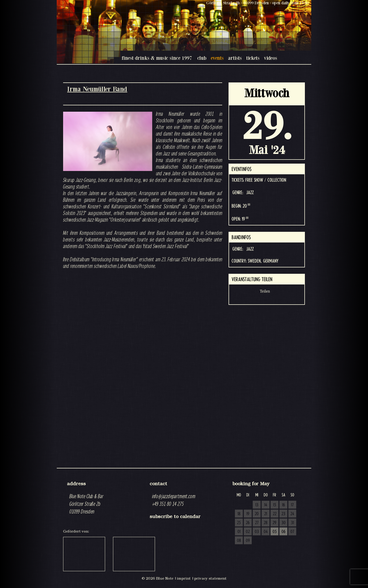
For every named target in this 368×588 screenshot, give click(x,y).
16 (284, 505)
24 (292, 514)
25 (239, 523)
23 (283, 514)
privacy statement (210, 578)
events (217, 58)
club (202, 58)
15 (275, 505)
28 (266, 523)
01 (239, 532)
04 (266, 532)
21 (266, 514)
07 (292, 532)
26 (248, 523)
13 (257, 505)
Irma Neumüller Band (97, 89)
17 (292, 505)
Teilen (265, 291)
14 (266, 505)
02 (248, 532)
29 (274, 523)
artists (235, 58)
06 (284, 532)
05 (275, 532)
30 (284, 523)
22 (275, 514)
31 (292, 523)
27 (257, 523)
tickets (253, 58)
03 (257, 532)
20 (257, 514)
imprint (184, 578)
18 (239, 514)
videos (271, 58)
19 (248, 514)
